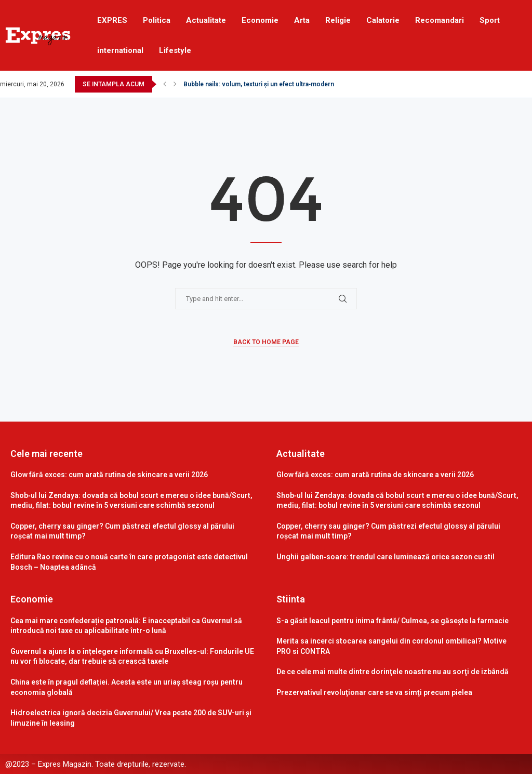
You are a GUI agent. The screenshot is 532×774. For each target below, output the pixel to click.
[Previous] (165, 84)
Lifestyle (175, 50)
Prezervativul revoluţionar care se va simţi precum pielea (374, 692)
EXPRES (112, 20)
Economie (260, 20)
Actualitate (206, 20)
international (120, 50)
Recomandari (440, 20)
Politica (157, 20)
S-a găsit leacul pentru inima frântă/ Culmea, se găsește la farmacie (393, 621)
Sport (490, 20)
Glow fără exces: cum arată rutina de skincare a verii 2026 (109, 475)
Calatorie (383, 20)
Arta (302, 20)
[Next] (175, 84)
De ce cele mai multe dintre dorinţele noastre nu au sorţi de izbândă (393, 672)
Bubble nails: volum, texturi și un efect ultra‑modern (259, 84)
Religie (338, 20)
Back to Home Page (266, 342)
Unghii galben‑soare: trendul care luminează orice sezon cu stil (385, 557)
